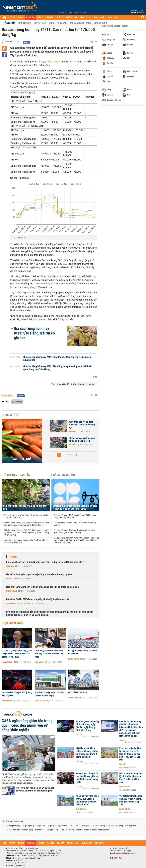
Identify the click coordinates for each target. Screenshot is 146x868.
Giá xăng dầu (130, 826)
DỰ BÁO (21, 17)
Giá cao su (60, 830)
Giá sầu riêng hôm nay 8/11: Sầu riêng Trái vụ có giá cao (34, 333)
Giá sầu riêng (27, 830)
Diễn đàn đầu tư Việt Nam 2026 (97, 830)
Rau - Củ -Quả (22, 459)
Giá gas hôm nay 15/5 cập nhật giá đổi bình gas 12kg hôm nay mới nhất (75, 516)
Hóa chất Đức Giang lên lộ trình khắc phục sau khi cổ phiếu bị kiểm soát (43, 587)
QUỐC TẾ (40, 17)
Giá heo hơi (74, 826)
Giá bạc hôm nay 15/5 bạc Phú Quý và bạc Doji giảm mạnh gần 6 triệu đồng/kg (74, 532)
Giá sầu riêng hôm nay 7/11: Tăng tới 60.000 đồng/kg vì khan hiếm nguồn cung (57, 359)
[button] (59, 455)
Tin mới (12, 557)
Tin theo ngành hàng (116, 26)
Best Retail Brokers (74, 830)
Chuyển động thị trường (16, 603)
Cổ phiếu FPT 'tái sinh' (77, 692)
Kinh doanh (39, 662)
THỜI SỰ (12, 17)
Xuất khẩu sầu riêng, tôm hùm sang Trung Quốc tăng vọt (82, 425)
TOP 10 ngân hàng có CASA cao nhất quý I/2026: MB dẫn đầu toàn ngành (35, 789)
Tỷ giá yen (52, 826)
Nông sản (62, 23)
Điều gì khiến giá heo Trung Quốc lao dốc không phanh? (75, 524)
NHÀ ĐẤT (60, 17)
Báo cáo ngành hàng (80, 23)
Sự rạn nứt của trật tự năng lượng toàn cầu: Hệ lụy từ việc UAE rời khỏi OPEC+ (75, 507)
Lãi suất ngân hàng (115, 826)
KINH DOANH (99, 17)
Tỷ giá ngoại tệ (28, 826)
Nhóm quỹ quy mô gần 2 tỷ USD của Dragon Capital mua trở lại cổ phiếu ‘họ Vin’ (87, 800)
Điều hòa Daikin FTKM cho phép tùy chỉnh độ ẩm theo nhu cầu (38, 599)
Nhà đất (9, 579)
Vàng (51, 23)
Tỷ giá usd (41, 826)
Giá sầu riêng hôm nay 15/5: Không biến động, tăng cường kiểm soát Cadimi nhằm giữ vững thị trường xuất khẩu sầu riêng (76, 540)
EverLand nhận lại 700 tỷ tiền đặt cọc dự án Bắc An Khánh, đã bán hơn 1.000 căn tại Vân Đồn (130, 754)
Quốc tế (79, 735)
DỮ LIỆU (109, 17)
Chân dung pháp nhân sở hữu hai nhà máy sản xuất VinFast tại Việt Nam (49, 654)
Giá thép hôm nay (13, 830)
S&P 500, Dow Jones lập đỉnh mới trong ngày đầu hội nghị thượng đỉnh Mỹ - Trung (88, 726)
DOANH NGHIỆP (86, 17)
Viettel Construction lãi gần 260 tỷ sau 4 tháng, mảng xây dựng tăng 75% (131, 800)
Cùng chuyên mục (65, 475)
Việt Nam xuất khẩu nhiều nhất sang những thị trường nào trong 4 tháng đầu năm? (87, 753)
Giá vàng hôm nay (13, 826)
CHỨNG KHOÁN (72, 17)
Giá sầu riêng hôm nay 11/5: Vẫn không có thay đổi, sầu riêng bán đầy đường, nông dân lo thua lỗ (27, 524)
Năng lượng (25, 23)
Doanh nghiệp (7, 662)
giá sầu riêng (51, 62)
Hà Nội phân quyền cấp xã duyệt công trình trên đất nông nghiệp (39, 575)
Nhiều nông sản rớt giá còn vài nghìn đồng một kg (82, 440)
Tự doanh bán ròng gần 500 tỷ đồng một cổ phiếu (17, 694)
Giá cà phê (85, 826)
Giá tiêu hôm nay (99, 826)
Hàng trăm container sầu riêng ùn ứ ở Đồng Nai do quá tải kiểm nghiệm (26, 541)
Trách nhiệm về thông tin (15, 865)
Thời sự (122, 740)
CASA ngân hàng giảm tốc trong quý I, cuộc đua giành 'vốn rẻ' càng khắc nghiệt (27, 725)
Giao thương (100, 23)
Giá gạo (50, 830)
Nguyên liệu (40, 23)
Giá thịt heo (40, 830)
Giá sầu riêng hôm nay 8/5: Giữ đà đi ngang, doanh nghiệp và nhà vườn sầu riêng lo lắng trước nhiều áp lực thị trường (27, 533)
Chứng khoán (11, 591)
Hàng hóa (9, 23)
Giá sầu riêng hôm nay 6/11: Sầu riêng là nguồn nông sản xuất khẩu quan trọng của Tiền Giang (58, 368)
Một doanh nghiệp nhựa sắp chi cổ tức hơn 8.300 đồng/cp (50, 694)
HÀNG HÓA (30, 17)
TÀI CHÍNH (50, 17)
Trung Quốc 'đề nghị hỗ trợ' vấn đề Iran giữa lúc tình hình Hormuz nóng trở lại (87, 778)
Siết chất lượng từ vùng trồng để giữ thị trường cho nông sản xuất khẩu (26, 516)
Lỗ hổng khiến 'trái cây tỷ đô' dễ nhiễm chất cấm (25, 507)
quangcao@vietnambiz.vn (126, 853)
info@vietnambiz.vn (19, 863)
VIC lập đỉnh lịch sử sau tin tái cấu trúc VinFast (83, 652)
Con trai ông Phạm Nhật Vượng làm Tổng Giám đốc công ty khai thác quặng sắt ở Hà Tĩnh (17, 654)
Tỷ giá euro (62, 826)
